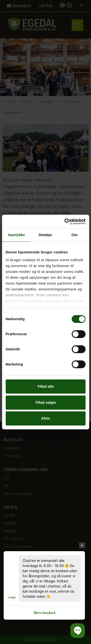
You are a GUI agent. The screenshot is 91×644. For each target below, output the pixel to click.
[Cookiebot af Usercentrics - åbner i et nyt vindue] (65, 221)
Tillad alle (45, 386)
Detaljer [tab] (46, 235)
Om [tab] (75, 235)
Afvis (45, 418)
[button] (78, 631)
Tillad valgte (45, 402)
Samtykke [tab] (16, 235)
